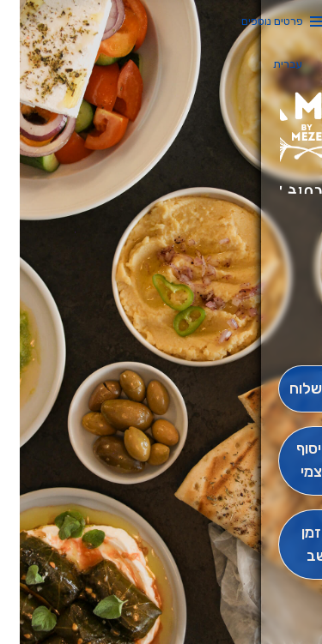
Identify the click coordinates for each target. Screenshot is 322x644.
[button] (290, 317)
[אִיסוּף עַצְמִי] (290, 461)
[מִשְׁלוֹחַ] (290, 389)
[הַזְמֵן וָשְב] (290, 545)
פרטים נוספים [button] (252, 21)
